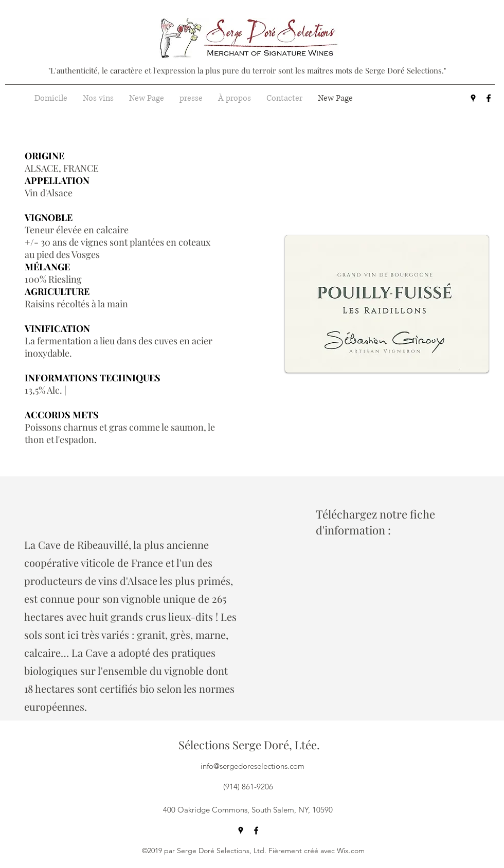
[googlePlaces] (473, 98)
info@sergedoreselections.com (253, 766)
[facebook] (489, 98)
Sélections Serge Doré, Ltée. (249, 745)
